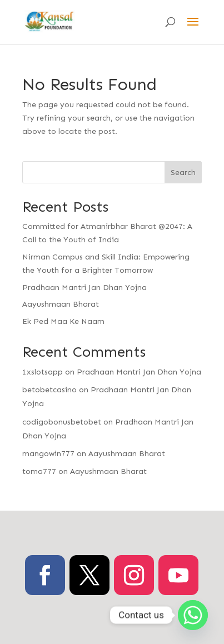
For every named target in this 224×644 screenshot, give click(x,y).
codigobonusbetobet (62, 422)
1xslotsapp (43, 372)
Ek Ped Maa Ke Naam (63, 321)
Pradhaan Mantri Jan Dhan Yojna (84, 288)
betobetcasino (49, 390)
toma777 (39, 471)
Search (183, 173)
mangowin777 (48, 454)
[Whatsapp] (193, 615)
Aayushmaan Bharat (61, 304)
